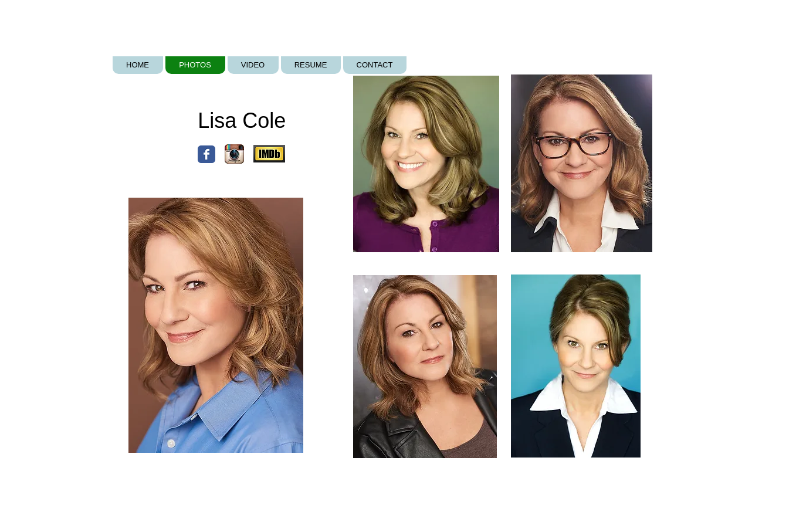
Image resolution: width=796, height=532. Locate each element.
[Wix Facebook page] (206, 154)
